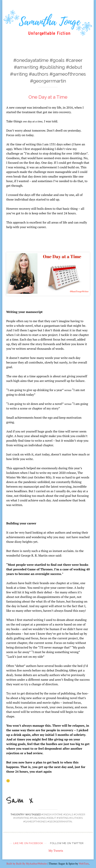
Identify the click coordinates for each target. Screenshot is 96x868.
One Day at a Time (48, 97)
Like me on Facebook (28, 843)
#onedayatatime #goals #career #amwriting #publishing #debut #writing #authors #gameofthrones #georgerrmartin (49, 818)
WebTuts (84, 864)
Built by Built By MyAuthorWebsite (27, 864)
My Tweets (56, 851)
